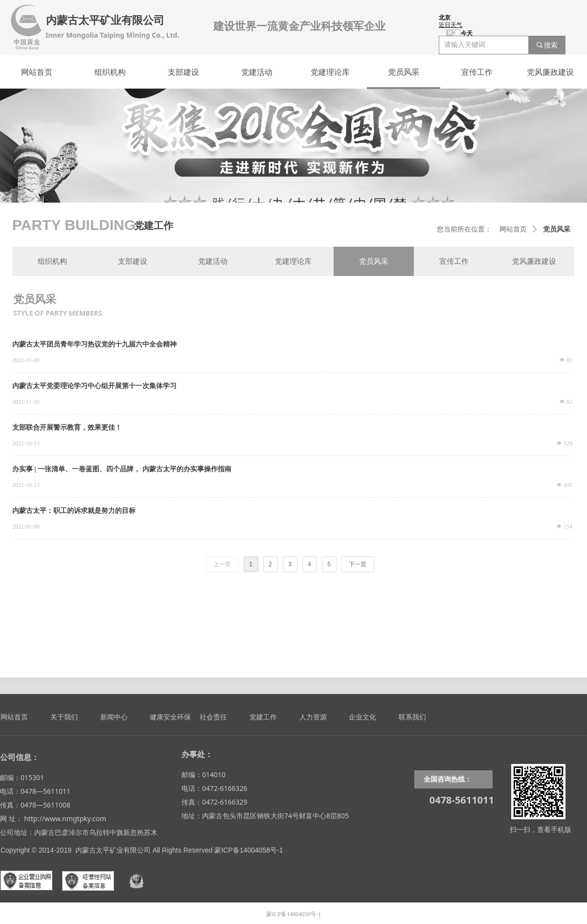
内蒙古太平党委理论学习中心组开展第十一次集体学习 (94, 386)
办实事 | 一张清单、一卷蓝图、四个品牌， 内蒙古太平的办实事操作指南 (122, 469)
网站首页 (513, 229)
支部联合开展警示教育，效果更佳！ (67, 427)
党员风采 (557, 229)
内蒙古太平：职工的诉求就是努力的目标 (74, 511)
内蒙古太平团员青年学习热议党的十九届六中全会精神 (94, 344)
